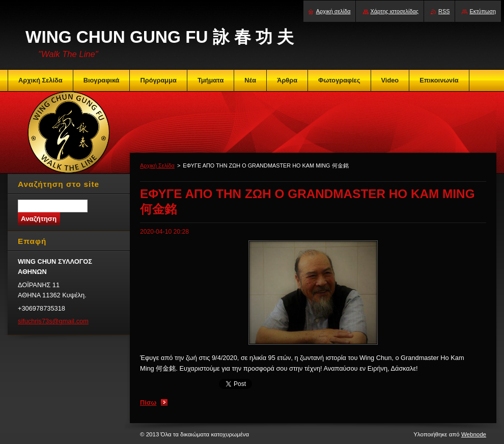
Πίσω (148, 403)
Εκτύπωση (483, 11)
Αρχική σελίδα (333, 11)
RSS (444, 11)
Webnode (474, 434)
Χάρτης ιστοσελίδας (395, 11)
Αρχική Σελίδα (157, 165)
